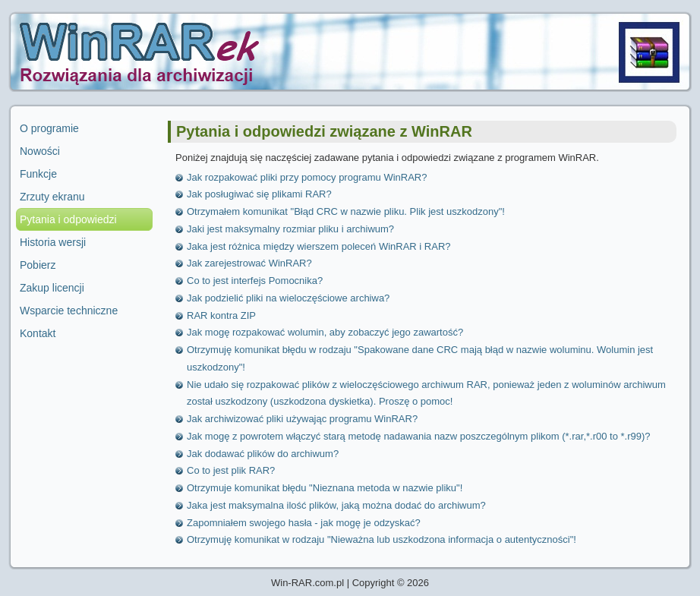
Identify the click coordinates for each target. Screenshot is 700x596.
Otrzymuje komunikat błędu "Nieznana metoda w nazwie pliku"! (325, 488)
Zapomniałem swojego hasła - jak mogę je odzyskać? (304, 523)
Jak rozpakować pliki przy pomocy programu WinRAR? (307, 177)
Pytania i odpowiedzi (68, 219)
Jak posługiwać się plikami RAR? (259, 194)
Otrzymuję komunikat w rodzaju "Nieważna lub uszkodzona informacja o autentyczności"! (382, 539)
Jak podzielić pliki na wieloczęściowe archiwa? (288, 298)
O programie (49, 128)
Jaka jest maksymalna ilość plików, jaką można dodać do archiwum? (336, 505)
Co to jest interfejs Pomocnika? (255, 281)
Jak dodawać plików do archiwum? (263, 454)
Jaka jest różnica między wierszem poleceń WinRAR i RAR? (319, 246)
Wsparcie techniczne (69, 311)
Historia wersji (53, 242)
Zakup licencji (52, 288)
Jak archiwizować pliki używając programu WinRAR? (302, 419)
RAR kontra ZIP (221, 315)
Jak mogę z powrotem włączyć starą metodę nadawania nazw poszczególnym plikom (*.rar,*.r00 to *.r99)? (419, 436)
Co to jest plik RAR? (231, 470)
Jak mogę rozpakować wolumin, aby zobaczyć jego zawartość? (325, 332)
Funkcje (38, 174)
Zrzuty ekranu (52, 197)
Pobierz (38, 265)
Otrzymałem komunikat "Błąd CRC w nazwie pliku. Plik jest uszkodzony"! (346, 211)
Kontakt (38, 333)
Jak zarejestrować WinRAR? (249, 263)
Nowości (40, 151)
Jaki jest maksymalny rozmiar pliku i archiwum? (290, 229)
